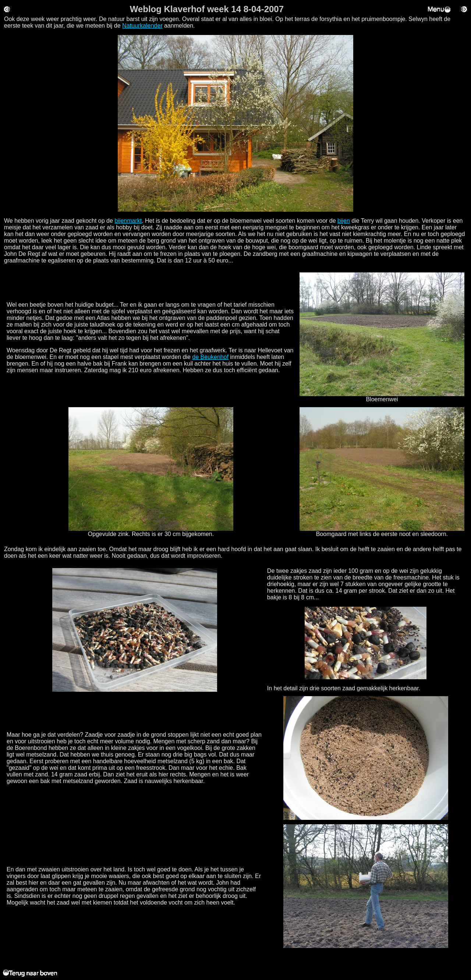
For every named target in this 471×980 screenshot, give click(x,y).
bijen (344, 221)
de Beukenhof (210, 357)
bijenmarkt (128, 221)
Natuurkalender (142, 26)
